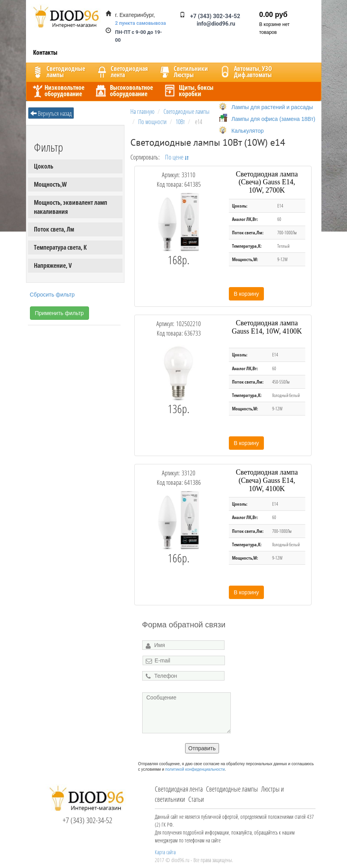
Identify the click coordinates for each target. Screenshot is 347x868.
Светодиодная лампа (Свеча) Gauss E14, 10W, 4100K (267, 480)
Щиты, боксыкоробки (188, 91)
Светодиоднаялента (121, 72)
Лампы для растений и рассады (272, 107)
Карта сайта (165, 852)
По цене (177, 157)
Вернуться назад (51, 113)
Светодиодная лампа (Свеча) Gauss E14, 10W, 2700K (267, 182)
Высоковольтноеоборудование (123, 91)
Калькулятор (248, 131)
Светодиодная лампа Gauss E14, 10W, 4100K (267, 327)
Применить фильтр (59, 313)
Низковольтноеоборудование (58, 91)
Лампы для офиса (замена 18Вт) (274, 119)
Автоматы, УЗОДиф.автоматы (245, 72)
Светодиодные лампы (232, 789)
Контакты (45, 52)
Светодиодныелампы (58, 72)
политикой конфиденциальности (195, 769)
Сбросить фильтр (52, 295)
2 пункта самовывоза (140, 23)
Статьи (196, 799)
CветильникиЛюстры (183, 72)
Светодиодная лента (179, 789)
